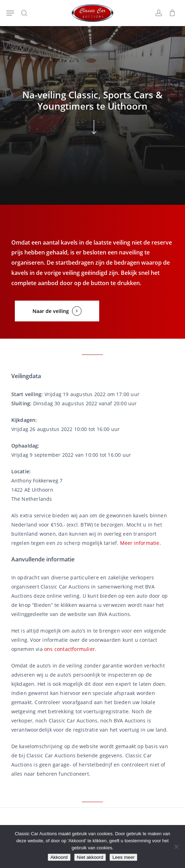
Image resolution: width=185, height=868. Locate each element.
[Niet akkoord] (176, 847)
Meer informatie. (141, 543)
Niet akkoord (90, 857)
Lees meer (123, 857)
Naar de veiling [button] (51, 311)
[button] (10, 13)
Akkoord (59, 857)
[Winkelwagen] (171, 13)
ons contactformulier (70, 649)
